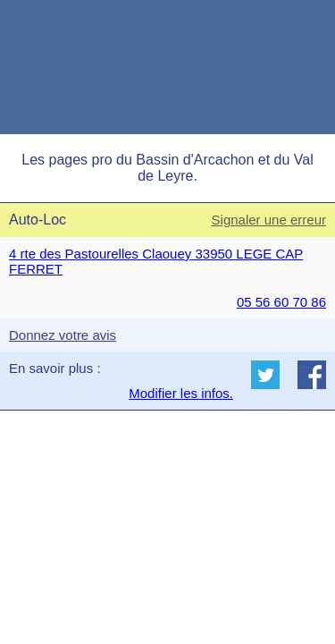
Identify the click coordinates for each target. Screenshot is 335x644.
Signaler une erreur (269, 220)
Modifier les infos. (181, 393)
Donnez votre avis (63, 335)
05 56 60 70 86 (281, 302)
